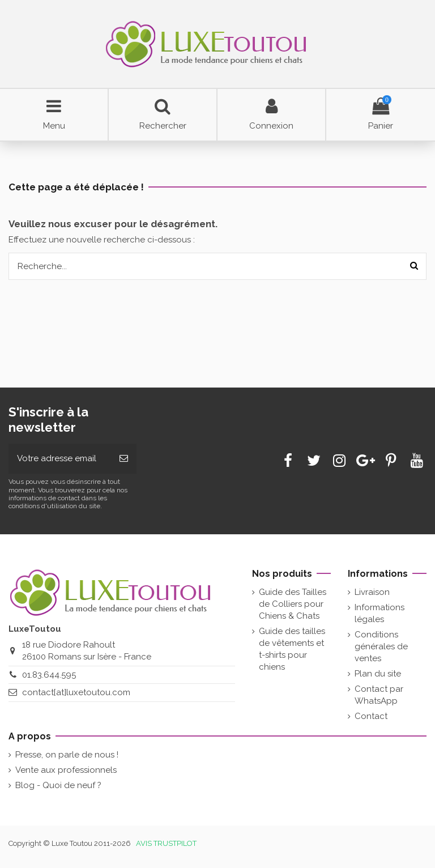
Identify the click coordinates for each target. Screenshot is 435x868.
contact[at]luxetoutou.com (76, 692)
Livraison (372, 592)
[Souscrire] (124, 459)
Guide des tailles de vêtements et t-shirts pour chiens (292, 649)
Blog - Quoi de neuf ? (58, 785)
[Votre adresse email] (60, 459)
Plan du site (378, 674)
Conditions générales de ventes (381, 646)
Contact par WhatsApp (379, 695)
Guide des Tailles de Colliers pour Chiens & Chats (293, 604)
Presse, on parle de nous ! (67, 755)
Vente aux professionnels (66, 770)
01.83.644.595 (49, 675)
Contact (371, 716)
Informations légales (379, 613)
